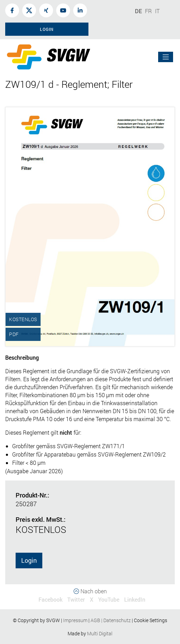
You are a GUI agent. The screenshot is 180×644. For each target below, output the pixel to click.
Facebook (50, 599)
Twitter (76, 599)
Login (29, 560)
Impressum (75, 620)
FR (148, 11)
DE (138, 11)
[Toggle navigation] (166, 57)
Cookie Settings (151, 620)
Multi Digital (100, 633)
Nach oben (90, 591)
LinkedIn (135, 599)
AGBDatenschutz (111, 620)
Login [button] (47, 29)
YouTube (109, 599)
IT (157, 11)
